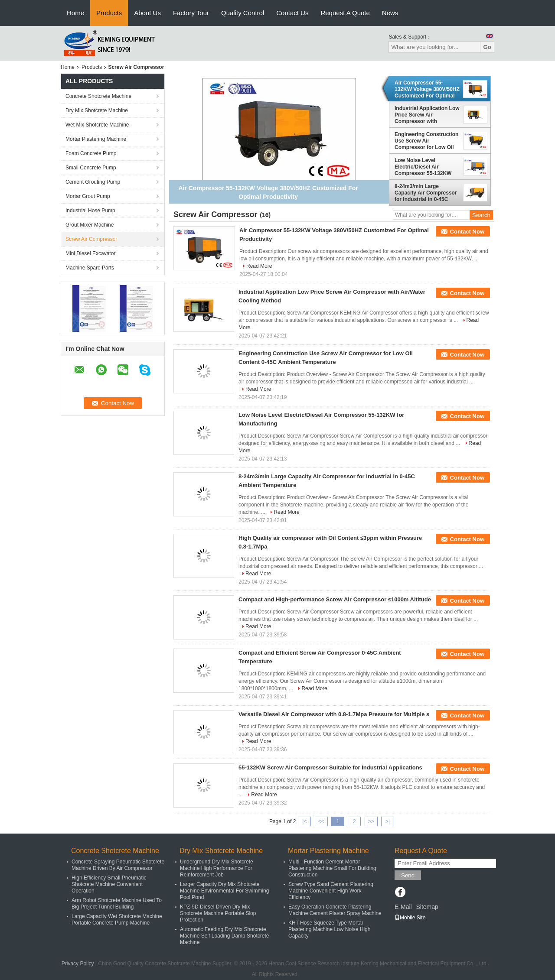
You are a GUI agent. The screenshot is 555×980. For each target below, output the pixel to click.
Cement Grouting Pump (93, 182)
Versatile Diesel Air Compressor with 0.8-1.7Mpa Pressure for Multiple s (334, 714)
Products (109, 13)
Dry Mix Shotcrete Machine (97, 110)
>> (371, 821)
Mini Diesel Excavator (90, 253)
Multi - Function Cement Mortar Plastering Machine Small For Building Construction (332, 868)
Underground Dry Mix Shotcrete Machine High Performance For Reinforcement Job (217, 868)
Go (487, 47)
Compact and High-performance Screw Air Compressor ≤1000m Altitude (335, 599)
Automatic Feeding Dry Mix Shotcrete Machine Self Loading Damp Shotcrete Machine (224, 936)
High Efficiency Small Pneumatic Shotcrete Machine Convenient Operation (109, 884)
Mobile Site (410, 918)
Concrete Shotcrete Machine (98, 96)
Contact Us (292, 13)
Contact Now (467, 232)
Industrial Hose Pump (90, 211)
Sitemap (427, 907)
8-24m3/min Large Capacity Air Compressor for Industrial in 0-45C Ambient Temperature (426, 193)
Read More (259, 266)
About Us (147, 13)
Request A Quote (345, 13)
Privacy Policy (78, 964)
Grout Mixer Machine (90, 225)
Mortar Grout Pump (88, 196)
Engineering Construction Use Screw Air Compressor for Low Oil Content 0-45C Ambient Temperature (426, 141)
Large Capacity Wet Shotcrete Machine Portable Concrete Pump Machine (117, 920)
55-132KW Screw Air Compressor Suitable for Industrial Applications (330, 767)
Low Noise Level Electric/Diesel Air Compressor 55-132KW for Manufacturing (423, 167)
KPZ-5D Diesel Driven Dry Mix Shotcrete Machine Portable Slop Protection (218, 913)
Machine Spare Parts (90, 268)
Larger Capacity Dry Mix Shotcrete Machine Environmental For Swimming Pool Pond (224, 891)
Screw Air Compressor (91, 239)
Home (75, 13)
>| (388, 821)
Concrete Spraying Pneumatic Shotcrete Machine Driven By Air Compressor (118, 865)
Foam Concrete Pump (91, 153)
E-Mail (403, 907)
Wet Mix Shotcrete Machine (97, 125)
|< (304, 821)
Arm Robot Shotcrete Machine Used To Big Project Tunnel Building (117, 904)
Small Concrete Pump (91, 168)
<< (321, 821)
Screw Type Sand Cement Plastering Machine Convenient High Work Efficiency (331, 891)
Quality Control (243, 13)
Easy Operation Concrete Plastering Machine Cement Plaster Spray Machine (335, 910)
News (390, 13)
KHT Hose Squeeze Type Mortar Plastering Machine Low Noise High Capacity (329, 929)
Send (408, 875)
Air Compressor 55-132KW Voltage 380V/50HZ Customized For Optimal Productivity (427, 89)
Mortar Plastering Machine (96, 139)
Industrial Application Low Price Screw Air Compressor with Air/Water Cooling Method (427, 115)
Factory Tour (191, 13)
